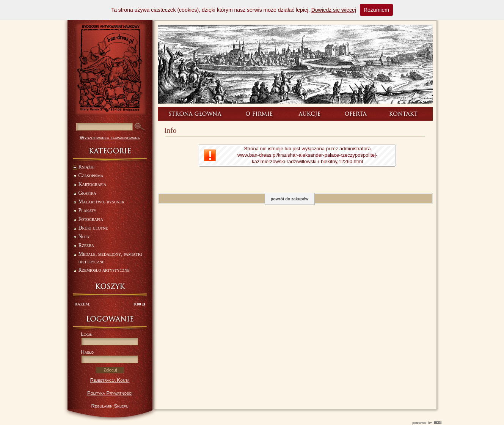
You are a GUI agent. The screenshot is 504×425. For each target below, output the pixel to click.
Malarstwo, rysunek (102, 202)
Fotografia (91, 219)
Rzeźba (86, 245)
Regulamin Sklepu (110, 406)
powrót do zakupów (290, 199)
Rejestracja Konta (110, 380)
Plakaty (88, 210)
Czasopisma (91, 176)
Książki (84, 168)
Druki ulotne (93, 228)
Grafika (87, 193)
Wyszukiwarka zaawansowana (110, 138)
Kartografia (93, 184)
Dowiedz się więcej (334, 10)
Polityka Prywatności (110, 393)
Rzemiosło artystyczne (104, 270)
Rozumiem (376, 10)
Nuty (84, 237)
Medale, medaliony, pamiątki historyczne (110, 258)
